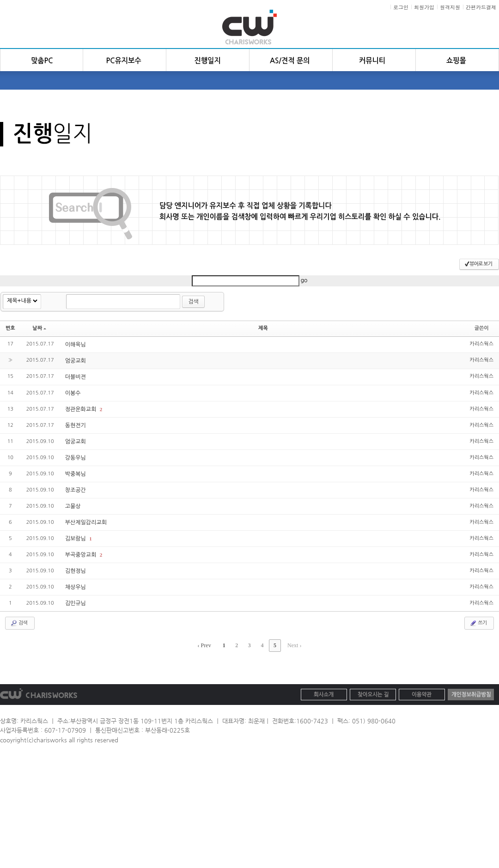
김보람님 (76, 539)
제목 (263, 328)
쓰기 (478, 623)
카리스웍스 (481, 344)
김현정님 (76, 571)
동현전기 (76, 425)
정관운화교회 (82, 409)
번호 (10, 328)
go (304, 280)
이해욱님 (76, 345)
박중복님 (76, 474)
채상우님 (76, 587)
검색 (193, 302)
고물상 (73, 506)
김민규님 (76, 603)
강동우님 (76, 458)
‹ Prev (204, 645)
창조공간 (76, 490)
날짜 (39, 328)
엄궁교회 (76, 361)
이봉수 (73, 393)
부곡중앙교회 (82, 555)
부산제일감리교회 (86, 522)
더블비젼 (76, 377)
